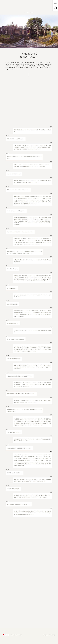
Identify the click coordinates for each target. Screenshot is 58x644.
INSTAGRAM (52, 635)
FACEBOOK (46, 635)
